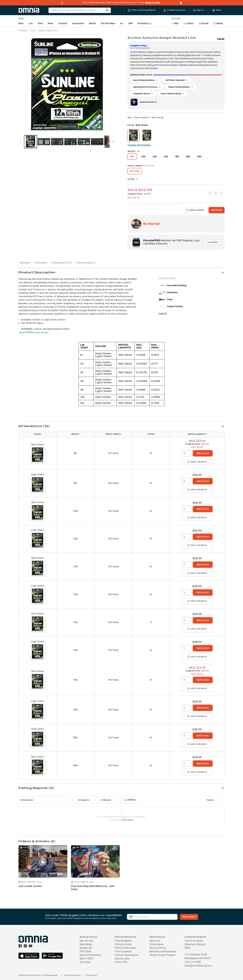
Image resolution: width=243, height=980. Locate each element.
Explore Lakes (122, 959)
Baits (21, 23)
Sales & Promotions (90, 955)
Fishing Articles (123, 944)
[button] (122, 273)
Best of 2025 (87, 959)
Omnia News (157, 944)
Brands (203, 23)
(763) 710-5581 (193, 962)
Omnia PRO (121, 962)
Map (175, 23)
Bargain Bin (86, 948)
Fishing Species (123, 951)
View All (162, 313)
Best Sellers (86, 944)
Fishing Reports (123, 941)
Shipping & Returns (195, 944)
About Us (155, 941)
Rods (40, 23)
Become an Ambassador (163, 951)
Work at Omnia (158, 948)
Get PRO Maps (108, 23)
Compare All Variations (139, 145)
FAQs (187, 948)
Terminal (63, 23)
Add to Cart (217, 210)
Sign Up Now (191, 917)
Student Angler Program (163, 955)
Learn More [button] (213, 242)
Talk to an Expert (194, 941)
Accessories (78, 23)
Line (31, 23)
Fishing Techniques (125, 948)
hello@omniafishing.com (198, 966)
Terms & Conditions (72, 975)
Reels (51, 23)
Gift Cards (85, 962)
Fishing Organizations (127, 955)
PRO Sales (85, 951)
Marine (92, 23)
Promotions (145, 24)
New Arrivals (86, 941)
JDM (130, 23)
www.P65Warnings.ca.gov (34, 332)
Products (23, 30)
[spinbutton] (186, 453)
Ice (122, 23)
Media (218, 24)
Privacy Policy (92, 975)
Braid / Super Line (48, 30)
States (188, 23)
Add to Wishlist (195, 210)
